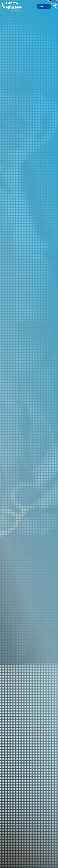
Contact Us (44, 6)
